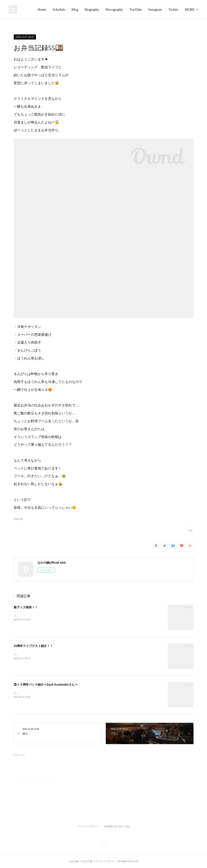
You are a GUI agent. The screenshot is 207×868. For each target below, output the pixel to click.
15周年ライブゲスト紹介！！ (33, 646)
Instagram (171, 10)
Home (58, 10)
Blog (91, 10)
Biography (108, 10)
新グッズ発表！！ (26, 607)
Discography (131, 10)
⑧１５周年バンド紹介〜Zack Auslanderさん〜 (46, 685)
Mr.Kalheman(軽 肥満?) (38, 780)
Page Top (103, 844)
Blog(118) (18, 519)
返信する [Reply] (186, 800)
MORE (190, 10)
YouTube (152, 10)
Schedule (75, 10)
